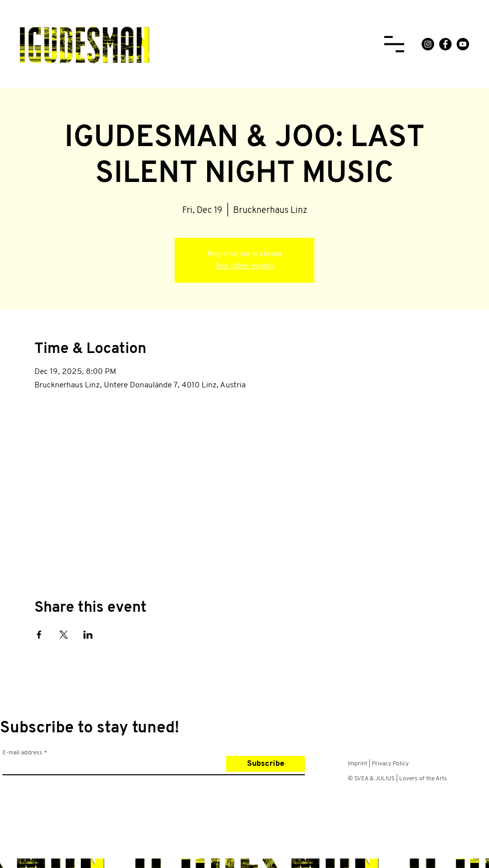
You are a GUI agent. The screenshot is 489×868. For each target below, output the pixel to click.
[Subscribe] (265, 764)
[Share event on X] (64, 635)
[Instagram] (428, 44)
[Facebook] (445, 44)
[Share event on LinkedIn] (88, 635)
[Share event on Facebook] (39, 635)
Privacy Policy (390, 764)
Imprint (358, 764)
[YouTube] (463, 44)
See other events (244, 266)
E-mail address (22, 753)
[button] (394, 44)
